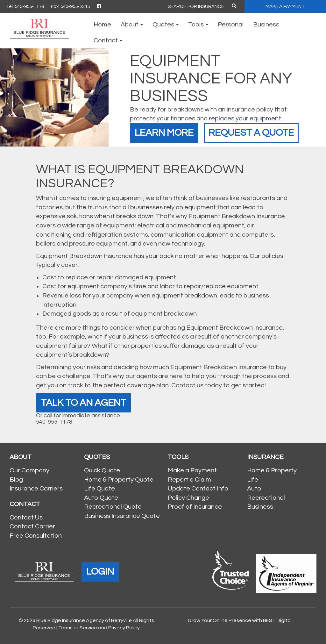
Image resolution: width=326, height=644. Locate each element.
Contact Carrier (32, 526)
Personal (231, 25)
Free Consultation (36, 536)
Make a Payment (192, 470)
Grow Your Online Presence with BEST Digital (240, 620)
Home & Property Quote (119, 480)
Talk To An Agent (83, 403)
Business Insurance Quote (122, 516)
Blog (16, 480)
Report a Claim (189, 480)
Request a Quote (251, 133)
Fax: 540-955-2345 (70, 7)
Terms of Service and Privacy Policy (99, 628)
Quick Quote (102, 470)
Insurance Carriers (36, 489)
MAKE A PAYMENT (285, 7)
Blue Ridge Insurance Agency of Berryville (84, 620)
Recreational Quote (113, 507)
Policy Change (188, 498)
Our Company (29, 470)
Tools (198, 25)
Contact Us (26, 518)
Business (266, 25)
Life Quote (99, 489)
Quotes (166, 25)
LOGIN (100, 572)
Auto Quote (101, 498)
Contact (108, 40)
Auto (254, 489)
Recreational (266, 498)
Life (253, 480)
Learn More (164, 133)
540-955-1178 (54, 422)
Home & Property (272, 470)
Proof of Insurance (195, 507)
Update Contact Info (198, 489)
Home (102, 25)
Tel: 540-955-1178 (25, 7)
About (132, 25)
